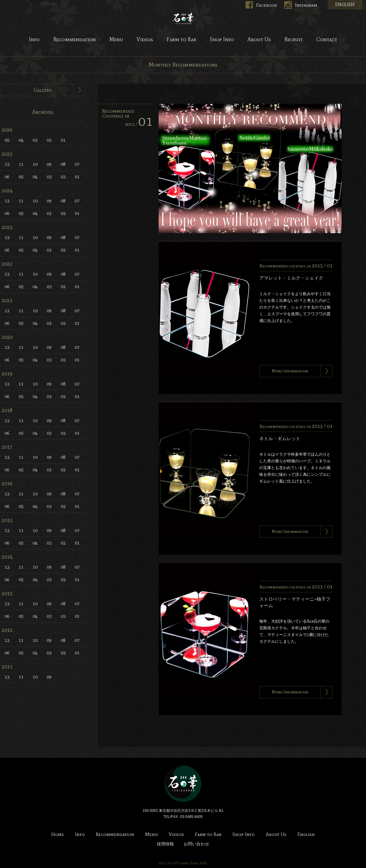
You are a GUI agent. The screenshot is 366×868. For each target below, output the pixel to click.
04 (21, 140)
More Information (290, 371)
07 (77, 164)
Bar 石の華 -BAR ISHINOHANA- (183, 18)
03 (35, 140)
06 (7, 177)
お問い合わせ (196, 844)
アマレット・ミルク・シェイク (291, 278)
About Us (259, 40)
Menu (116, 40)
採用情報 (165, 844)
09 (49, 164)
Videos (145, 40)
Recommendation (74, 40)
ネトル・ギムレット (280, 439)
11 (21, 164)
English (306, 835)
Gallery (43, 90)
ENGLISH (345, 5)
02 (49, 140)
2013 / (139, 124)
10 (35, 164)
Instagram (306, 5)
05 (7, 140)
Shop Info (222, 40)
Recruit (294, 40)
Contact (327, 40)
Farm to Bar (181, 40)
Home (58, 835)
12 (7, 164)
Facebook (267, 5)
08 (63, 164)
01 (63, 140)
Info (34, 40)
